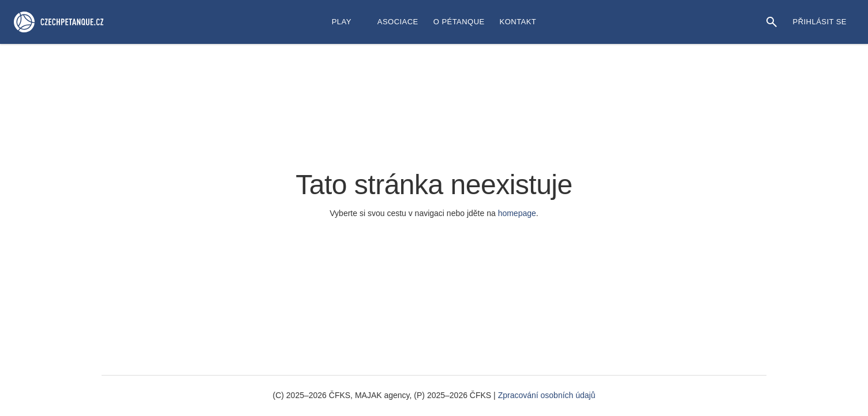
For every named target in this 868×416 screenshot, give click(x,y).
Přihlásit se (820, 22)
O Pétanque (459, 22)
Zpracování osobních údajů (547, 395)
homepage (517, 213)
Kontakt (518, 22)
